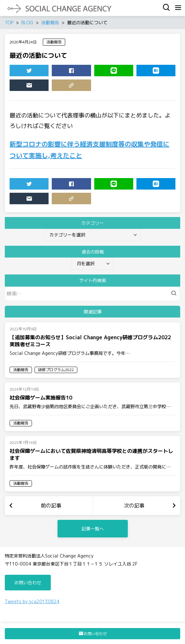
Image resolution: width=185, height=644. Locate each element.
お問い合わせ (28, 583)
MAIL (21, 86)
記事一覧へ (93, 529)
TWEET (21, 72)
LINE (106, 72)
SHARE (63, 72)
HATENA (148, 72)
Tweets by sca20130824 (32, 601)
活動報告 (54, 42)
